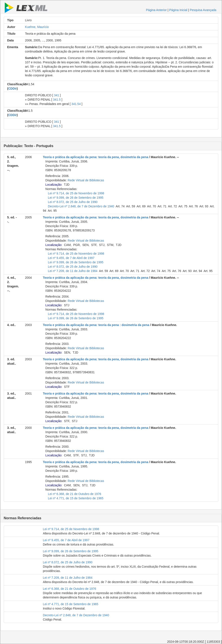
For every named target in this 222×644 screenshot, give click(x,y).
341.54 (76, 104)
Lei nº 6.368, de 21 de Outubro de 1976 (75, 494)
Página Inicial (178, 10)
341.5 (57, 100)
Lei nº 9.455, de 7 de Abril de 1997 (71, 258)
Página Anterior (156, 10)
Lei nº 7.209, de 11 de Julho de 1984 (73, 271)
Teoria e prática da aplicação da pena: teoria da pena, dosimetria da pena (96, 157)
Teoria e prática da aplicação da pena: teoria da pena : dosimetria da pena (96, 325)
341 (56, 95)
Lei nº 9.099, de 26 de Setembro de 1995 (76, 198)
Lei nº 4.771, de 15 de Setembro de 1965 (76, 498)
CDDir (13, 88)
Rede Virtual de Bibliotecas (86, 180)
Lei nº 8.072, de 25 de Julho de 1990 (73, 202)
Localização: (54, 185)
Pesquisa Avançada (203, 10)
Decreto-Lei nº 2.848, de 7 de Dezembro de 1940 (81, 206)
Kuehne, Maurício (37, 27)
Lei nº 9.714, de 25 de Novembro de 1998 (76, 193)
